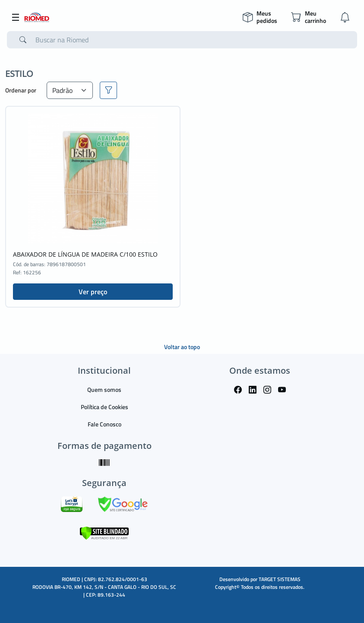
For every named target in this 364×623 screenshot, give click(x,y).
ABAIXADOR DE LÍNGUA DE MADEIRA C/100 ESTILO (85, 254)
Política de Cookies (104, 407)
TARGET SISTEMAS (280, 579)
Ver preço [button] (93, 292)
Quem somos (104, 389)
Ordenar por (21, 90)
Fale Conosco (104, 424)
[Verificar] (104, 532)
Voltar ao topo (182, 347)
